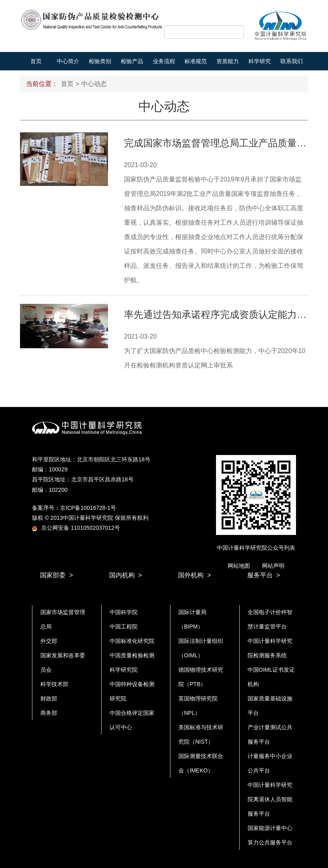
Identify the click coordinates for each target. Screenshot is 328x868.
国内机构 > (126, 575)
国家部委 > (56, 575)
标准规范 (196, 61)
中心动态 (94, 84)
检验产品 (132, 61)
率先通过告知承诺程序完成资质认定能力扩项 (220, 314)
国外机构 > (194, 575)
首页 (36, 61)
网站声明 (273, 566)
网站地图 (239, 566)
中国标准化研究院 (132, 641)
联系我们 (292, 61)
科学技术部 (54, 684)
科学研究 (260, 61)
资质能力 (228, 61)
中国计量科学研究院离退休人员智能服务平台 (270, 799)
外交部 (49, 641)
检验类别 (100, 61)
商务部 (49, 713)
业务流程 (164, 61)
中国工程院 (124, 627)
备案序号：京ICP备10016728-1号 (74, 508)
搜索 (235, 32)
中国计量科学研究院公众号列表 (256, 548)
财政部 (49, 698)
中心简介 (68, 61)
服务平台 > (264, 575)
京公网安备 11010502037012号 (76, 528)
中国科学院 (124, 612)
